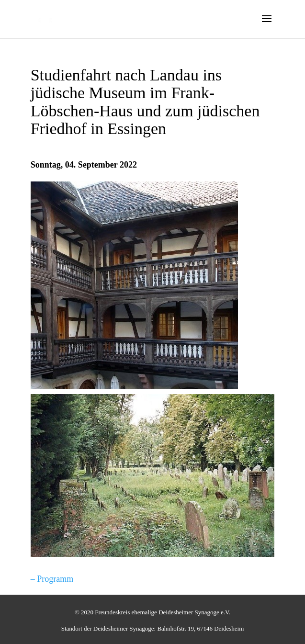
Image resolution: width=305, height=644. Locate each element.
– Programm (52, 579)
